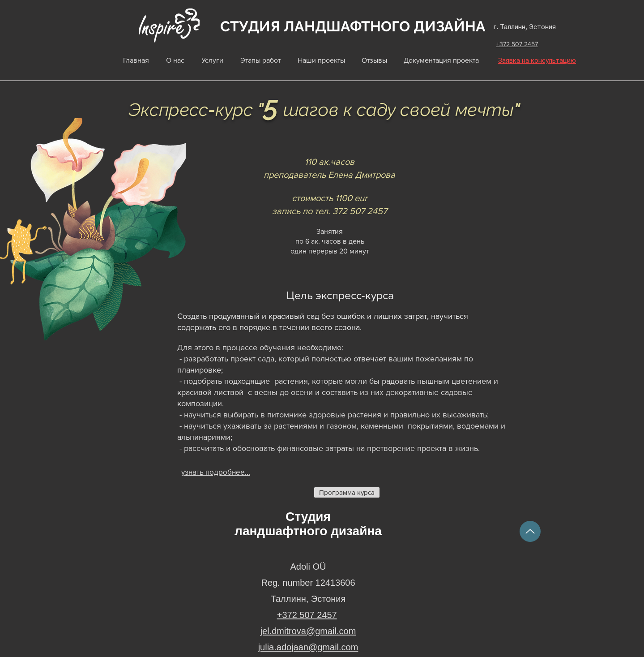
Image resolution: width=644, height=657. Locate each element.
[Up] (530, 531)
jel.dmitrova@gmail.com (308, 631)
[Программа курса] (347, 492)
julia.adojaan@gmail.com (308, 647)
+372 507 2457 (517, 44)
